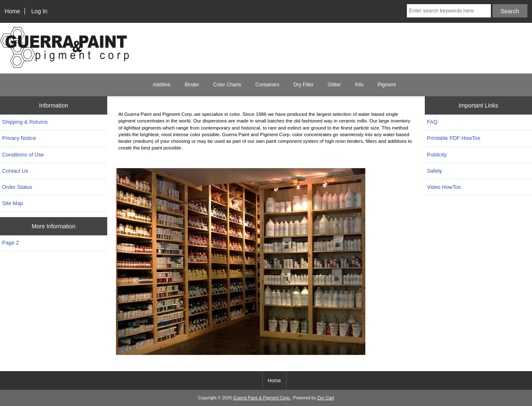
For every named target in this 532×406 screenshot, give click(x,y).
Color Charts (227, 85)
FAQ (432, 122)
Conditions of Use (23, 155)
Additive (162, 85)
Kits (359, 85)
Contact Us (15, 171)
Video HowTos (444, 187)
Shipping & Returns (25, 122)
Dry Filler (303, 85)
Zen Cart (326, 398)
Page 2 (10, 243)
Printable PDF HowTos (453, 138)
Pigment (387, 85)
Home (12, 11)
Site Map (12, 203)
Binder (192, 85)
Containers (267, 85)
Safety (434, 171)
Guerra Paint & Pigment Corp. (262, 398)
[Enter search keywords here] (449, 11)
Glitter (334, 85)
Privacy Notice (19, 138)
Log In (39, 11)
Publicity (437, 155)
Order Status (17, 187)
